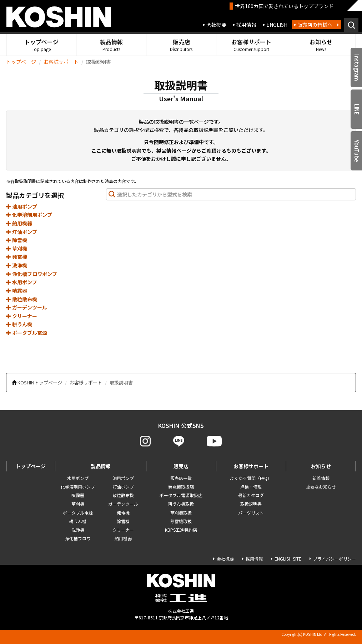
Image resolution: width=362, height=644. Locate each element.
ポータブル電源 (27, 333)
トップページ (41, 45)
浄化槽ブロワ (78, 538)
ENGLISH (277, 25)
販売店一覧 (181, 478)
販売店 (181, 45)
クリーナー (22, 316)
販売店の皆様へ (315, 25)
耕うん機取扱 (181, 504)
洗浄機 (17, 265)
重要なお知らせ (321, 487)
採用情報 (246, 25)
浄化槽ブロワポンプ (32, 274)
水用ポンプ (22, 282)
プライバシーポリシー (335, 559)
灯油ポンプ (22, 232)
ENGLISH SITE (288, 559)
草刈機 (17, 249)
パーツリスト (251, 513)
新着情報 (321, 478)
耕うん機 (19, 324)
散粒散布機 (22, 299)
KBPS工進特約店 (181, 530)
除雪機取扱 (181, 521)
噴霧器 (17, 291)
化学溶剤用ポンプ (29, 215)
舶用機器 (19, 223)
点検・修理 (251, 487)
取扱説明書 (251, 504)
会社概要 (216, 25)
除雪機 (17, 240)
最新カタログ (251, 495)
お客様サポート (251, 45)
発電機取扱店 (181, 487)
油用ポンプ (22, 206)
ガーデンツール (27, 307)
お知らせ (321, 45)
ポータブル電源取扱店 (181, 495)
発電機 (17, 257)
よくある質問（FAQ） (251, 478)
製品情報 (111, 45)
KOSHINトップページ (40, 382)
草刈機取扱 (181, 513)
